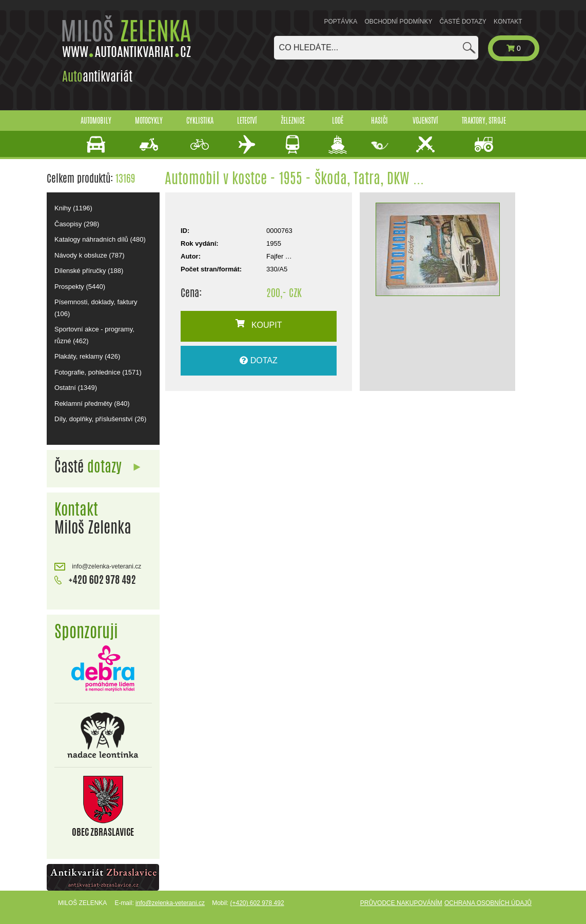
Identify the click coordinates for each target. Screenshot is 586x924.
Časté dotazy (463, 22)
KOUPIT (259, 324)
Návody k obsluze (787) (90, 255)
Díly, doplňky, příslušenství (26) (100, 419)
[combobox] (376, 48)
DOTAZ (258, 360)
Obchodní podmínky (398, 22)
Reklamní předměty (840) (92, 404)
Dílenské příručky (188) (89, 271)
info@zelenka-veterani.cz (98, 567)
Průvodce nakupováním (401, 903)
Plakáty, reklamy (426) (87, 356)
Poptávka (341, 22)
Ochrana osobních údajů (488, 903)
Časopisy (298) (77, 224)
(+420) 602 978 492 (257, 903)
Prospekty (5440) (80, 287)
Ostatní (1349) (76, 388)
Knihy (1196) (73, 208)
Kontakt (508, 22)
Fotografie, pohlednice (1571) (98, 372)
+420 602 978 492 (95, 579)
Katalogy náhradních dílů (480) (100, 239)
